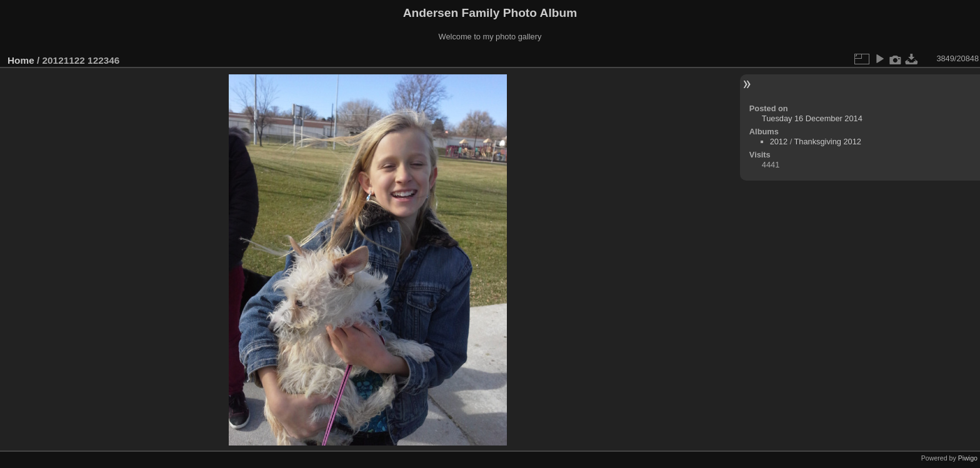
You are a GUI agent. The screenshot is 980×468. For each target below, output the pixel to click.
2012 (779, 142)
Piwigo (968, 458)
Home (21, 60)
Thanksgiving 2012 (828, 142)
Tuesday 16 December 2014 (812, 118)
